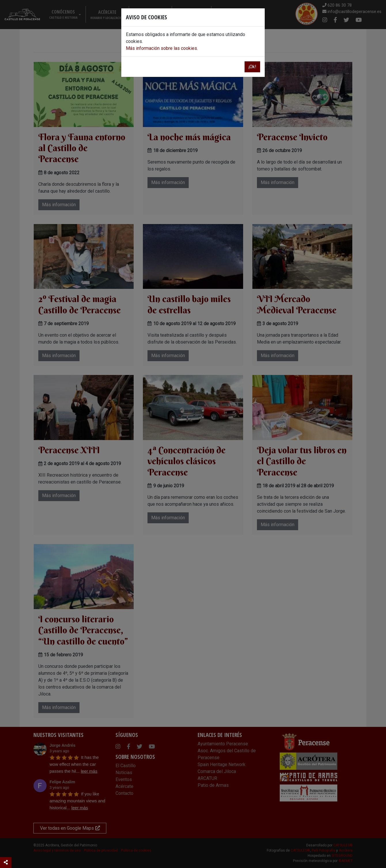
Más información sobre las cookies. (162, 48)
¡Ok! (252, 67)
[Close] (258, 16)
